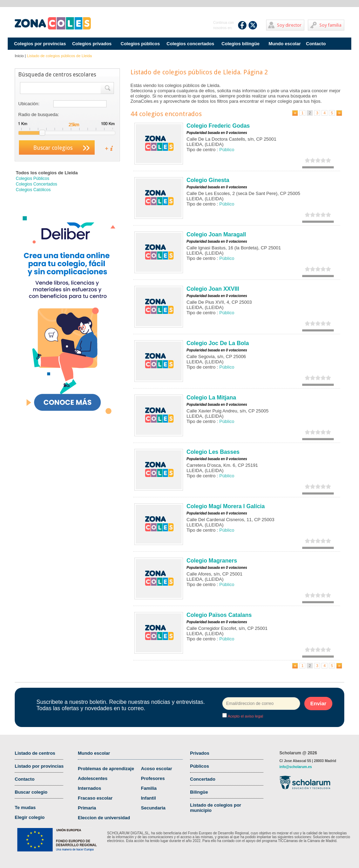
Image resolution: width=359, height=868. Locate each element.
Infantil (148, 798)
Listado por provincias (39, 766)
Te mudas (25, 808)
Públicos (199, 766)
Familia (149, 788)
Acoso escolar (157, 769)
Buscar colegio (31, 792)
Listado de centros (35, 753)
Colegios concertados (190, 44)
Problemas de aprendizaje (106, 769)
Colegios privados (92, 44)
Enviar (318, 703)
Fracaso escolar (95, 798)
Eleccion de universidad (104, 818)
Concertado (203, 779)
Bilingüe (199, 792)
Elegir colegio (30, 817)
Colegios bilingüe (241, 44)
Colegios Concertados (36, 184)
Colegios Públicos (32, 179)
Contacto (316, 44)
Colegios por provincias (40, 44)
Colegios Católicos (33, 190)
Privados (200, 753)
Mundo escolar (285, 44)
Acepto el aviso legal (245, 716)
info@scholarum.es (296, 767)
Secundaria (153, 808)
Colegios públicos (140, 44)
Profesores (153, 778)
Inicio (19, 56)
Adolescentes (93, 778)
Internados (89, 788)
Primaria (87, 808)
